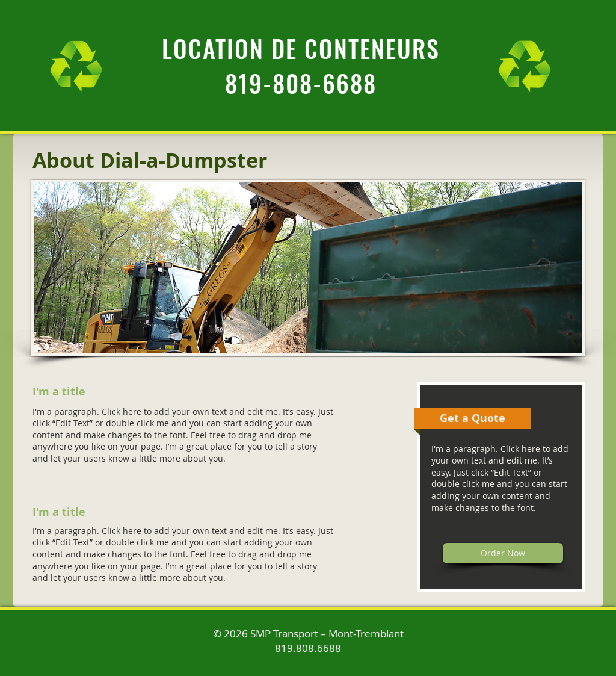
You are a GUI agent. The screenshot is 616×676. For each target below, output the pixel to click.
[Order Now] (503, 553)
